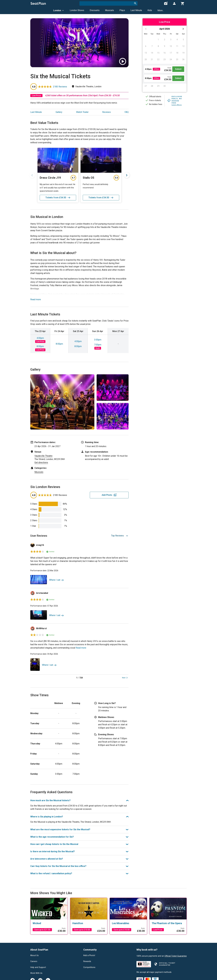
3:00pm (98, 340)
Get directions (41, 462)
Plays (122, 10)
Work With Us (36, 973)
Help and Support (38, 967)
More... (161, 10)
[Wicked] (49, 923)
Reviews (106, 112)
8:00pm (40, 346)
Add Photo (107, 495)
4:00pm (40, 338)
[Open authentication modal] (174, 3)
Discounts (95, 10)
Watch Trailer (82, 112)
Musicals (109, 10)
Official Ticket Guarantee (176, 956)
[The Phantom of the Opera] (168, 923)
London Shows (77, 10)
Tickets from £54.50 (58, 198)
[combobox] (108, 3)
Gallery (59, 112)
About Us (34, 956)
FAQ (127, 112)
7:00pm (98, 345)
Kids (150, 10)
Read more (36, 299)
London (59, 10)
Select (178, 69)
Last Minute (136, 10)
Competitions (89, 967)
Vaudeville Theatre (43, 456)
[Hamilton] (89, 923)
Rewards (87, 961)
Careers (34, 961)
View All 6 (123, 427)
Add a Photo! (89, 956)
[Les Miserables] (128, 923)
